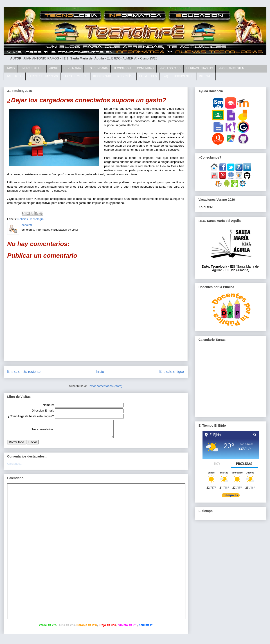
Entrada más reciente (24, 372)
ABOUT (54, 68)
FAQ (165, 76)
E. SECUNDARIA (97, 68)
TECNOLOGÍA (122, 68)
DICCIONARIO (102, 76)
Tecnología (37, 219)
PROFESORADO (170, 68)
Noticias (23, 219)
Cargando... (15, 467)
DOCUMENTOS (184, 76)
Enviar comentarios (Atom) (105, 386)
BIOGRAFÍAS (125, 76)
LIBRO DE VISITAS (75, 76)
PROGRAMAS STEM (231, 68)
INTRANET (206, 76)
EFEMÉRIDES (148, 76)
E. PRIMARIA (73, 68)
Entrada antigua (172, 372)
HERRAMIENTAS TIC (199, 68)
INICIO (11, 68)
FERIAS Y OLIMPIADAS (43, 76)
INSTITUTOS (15, 76)
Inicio (100, 372)
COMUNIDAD (145, 68)
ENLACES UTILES (32, 68)
